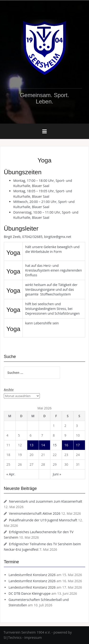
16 (66, 445)
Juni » (57, 474)
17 (78, 445)
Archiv (9, 389)
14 (43, 445)
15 (55, 445)
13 (32, 445)
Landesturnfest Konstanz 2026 (32, 575)
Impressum (33, 637)
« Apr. (11, 474)
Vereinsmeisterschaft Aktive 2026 (35, 513)
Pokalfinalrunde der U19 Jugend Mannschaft (43, 520)
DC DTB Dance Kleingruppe (30, 593)
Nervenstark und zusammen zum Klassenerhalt (46, 501)
